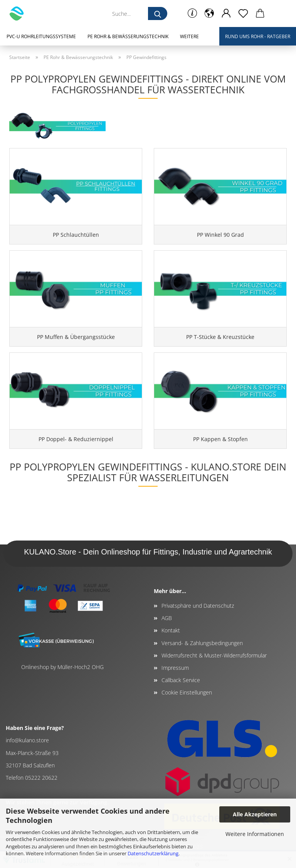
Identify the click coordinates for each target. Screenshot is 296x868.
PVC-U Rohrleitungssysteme (41, 36)
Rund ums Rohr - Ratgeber (258, 36)
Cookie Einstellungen (187, 692)
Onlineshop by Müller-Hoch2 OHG (62, 667)
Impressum (175, 668)
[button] (209, 13)
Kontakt (171, 630)
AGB (167, 618)
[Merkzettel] (243, 13)
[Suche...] (158, 13)
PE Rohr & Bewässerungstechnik (128, 36)
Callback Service (181, 680)
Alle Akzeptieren (255, 814)
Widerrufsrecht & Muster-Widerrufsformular (214, 655)
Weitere (189, 36)
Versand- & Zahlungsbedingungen (202, 643)
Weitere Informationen (255, 834)
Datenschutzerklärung (153, 853)
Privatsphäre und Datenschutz (198, 606)
